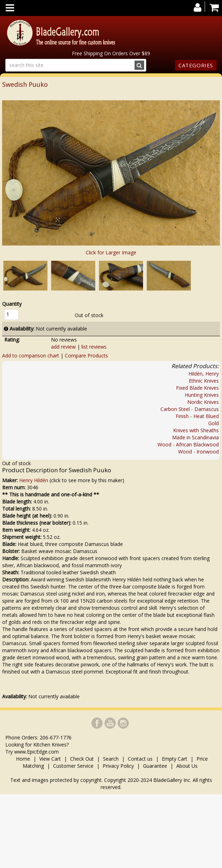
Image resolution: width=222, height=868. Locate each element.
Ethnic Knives (204, 381)
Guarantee (155, 766)
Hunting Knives (202, 395)
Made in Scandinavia (195, 437)
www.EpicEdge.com (36, 752)
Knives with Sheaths (196, 430)
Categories (196, 65)
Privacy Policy (118, 766)
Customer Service (73, 766)
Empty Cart (175, 759)
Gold (214, 423)
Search (111, 759)
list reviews (94, 347)
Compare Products (86, 356)
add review (63, 347)
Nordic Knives (203, 402)
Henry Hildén (34, 480)
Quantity (12, 304)
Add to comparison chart (31, 356)
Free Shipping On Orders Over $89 (111, 53)
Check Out (82, 759)
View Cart (50, 759)
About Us (187, 766)
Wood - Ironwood (198, 452)
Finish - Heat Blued (197, 416)
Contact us (140, 759)
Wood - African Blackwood (188, 444)
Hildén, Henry (204, 374)
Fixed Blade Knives (197, 388)
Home (24, 759)
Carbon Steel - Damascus (190, 409)
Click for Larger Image (111, 252)
